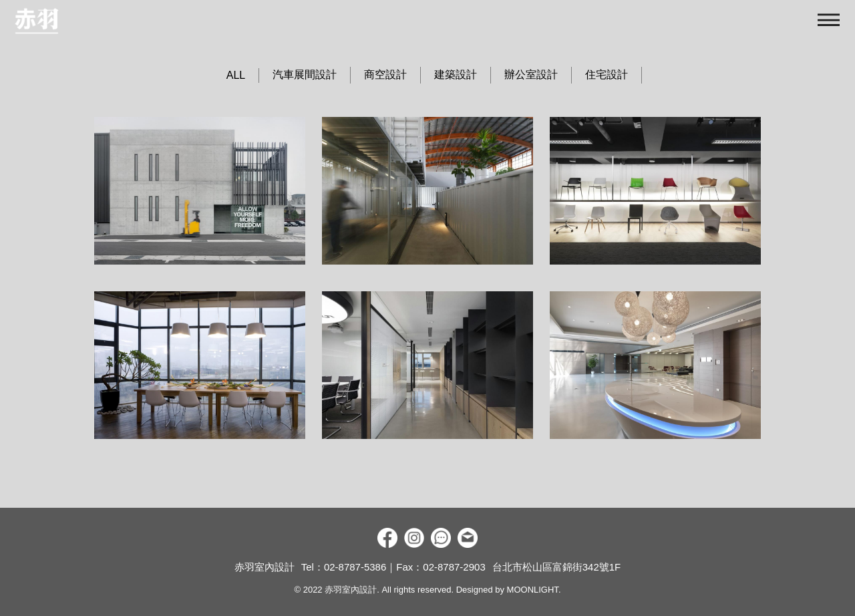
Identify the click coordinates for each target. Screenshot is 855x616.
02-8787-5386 (355, 567)
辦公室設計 (531, 74)
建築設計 (456, 74)
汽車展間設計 (305, 74)
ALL (236, 75)
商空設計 (385, 74)
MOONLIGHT (533, 590)
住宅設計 (607, 74)
